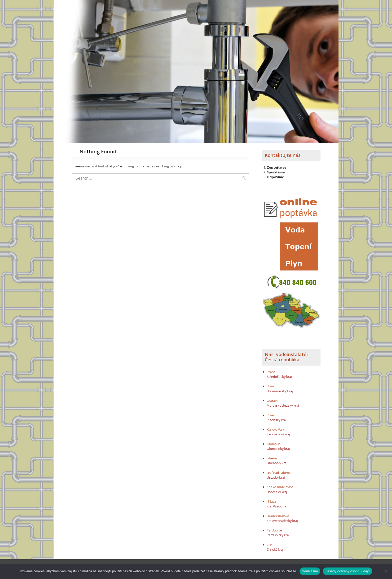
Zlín (269, 545)
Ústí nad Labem (278, 473)
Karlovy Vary (276, 429)
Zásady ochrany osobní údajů (347, 571)
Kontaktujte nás (283, 155)
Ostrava (272, 401)
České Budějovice (280, 487)
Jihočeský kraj (277, 492)
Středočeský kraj (279, 377)
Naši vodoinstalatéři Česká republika (287, 357)
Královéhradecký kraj (282, 521)
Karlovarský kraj (278, 434)
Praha (271, 372)
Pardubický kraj (278, 535)
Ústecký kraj (276, 477)
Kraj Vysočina (276, 506)
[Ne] (386, 571)
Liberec (272, 458)
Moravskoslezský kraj (283, 405)
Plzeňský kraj (277, 420)
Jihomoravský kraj (280, 391)
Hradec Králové (278, 516)
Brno (270, 386)
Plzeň (271, 415)
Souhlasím (310, 571)
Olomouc (273, 444)
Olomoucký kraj (278, 449)
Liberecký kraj (277, 463)
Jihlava (271, 501)
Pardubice (274, 530)
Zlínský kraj (275, 549)
